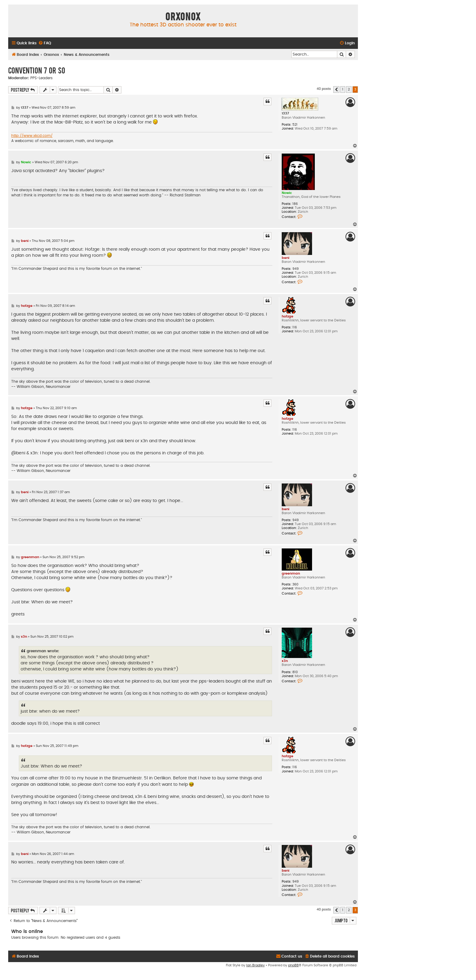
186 (295, 204)
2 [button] (349, 89)
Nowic (287, 193)
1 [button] (343, 89)
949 (296, 269)
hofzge (287, 316)
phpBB (293, 965)
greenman (291, 573)
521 (295, 125)
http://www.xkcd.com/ (32, 136)
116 (295, 327)
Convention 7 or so (37, 70)
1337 (285, 113)
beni (286, 258)
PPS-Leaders (41, 78)
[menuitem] (45, 43)
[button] (336, 90)
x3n (285, 661)
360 (295, 584)
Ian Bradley (255, 965)
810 (295, 672)
